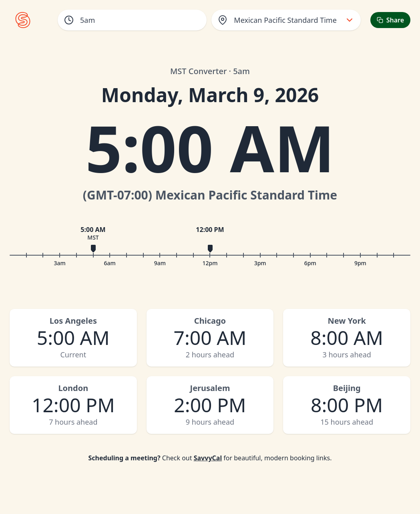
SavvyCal (208, 458)
